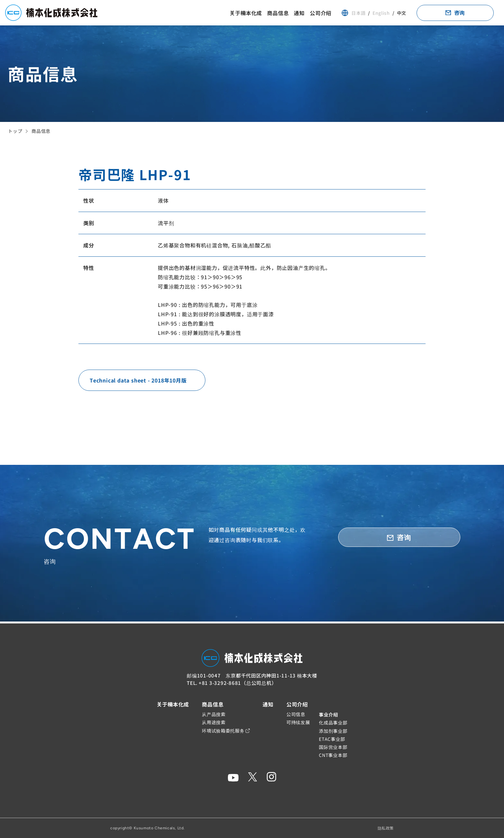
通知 (299, 14)
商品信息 (278, 14)
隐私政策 (386, 828)
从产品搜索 (214, 714)
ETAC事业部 (332, 739)
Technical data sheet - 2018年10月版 (138, 382)
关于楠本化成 (246, 14)
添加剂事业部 (333, 731)
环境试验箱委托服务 (226, 731)
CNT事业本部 (333, 755)
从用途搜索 (214, 723)
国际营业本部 (333, 747)
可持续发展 (298, 723)
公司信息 (296, 714)
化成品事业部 (333, 723)
